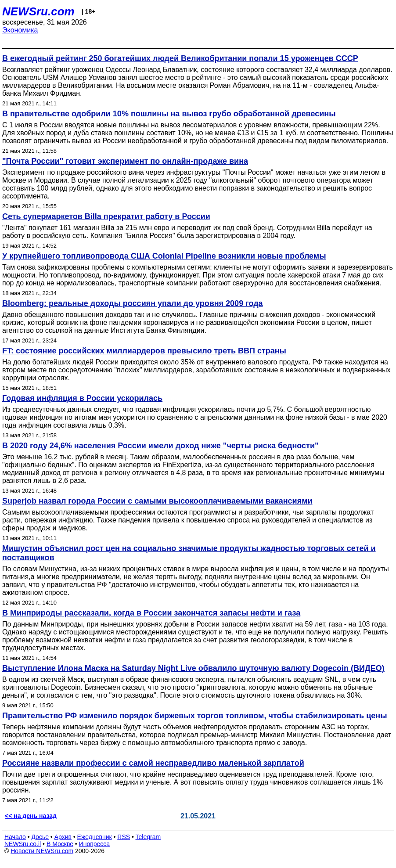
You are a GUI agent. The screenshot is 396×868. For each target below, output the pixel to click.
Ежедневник (95, 837)
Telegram (148, 837)
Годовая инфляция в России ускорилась (82, 398)
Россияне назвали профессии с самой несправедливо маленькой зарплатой (153, 763)
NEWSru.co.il (23, 844)
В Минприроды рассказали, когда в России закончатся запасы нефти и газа (151, 613)
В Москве (60, 844)
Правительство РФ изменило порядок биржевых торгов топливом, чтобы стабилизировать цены (195, 716)
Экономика (20, 30)
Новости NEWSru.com (42, 851)
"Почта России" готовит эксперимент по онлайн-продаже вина (125, 161)
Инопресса (95, 844)
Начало (15, 837)
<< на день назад (31, 816)
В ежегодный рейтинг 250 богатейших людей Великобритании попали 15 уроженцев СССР (180, 58)
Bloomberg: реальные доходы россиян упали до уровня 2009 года (133, 303)
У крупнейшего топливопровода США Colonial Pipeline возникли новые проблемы (164, 256)
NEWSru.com (38, 11)
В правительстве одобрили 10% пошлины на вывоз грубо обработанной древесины (169, 114)
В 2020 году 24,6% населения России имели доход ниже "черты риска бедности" (160, 446)
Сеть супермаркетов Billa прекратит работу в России (106, 216)
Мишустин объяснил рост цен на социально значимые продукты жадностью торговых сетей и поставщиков (189, 553)
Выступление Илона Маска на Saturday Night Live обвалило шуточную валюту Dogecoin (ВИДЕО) (193, 668)
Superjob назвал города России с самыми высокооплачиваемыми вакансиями (157, 501)
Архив (63, 837)
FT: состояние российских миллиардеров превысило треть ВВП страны (144, 351)
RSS (124, 837)
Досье (40, 837)
